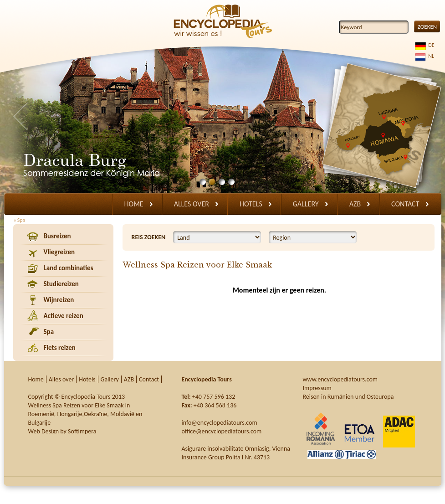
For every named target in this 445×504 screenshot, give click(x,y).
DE (430, 45)
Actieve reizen (64, 316)
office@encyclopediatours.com (222, 431)
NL (430, 56)
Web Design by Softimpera (62, 431)
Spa (49, 332)
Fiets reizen (60, 348)
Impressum (317, 388)
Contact (405, 204)
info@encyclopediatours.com (220, 423)
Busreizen (57, 236)
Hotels (251, 204)
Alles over (192, 204)
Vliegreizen (59, 252)
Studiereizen (61, 284)
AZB (355, 204)
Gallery (306, 204)
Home (134, 204)
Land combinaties (69, 268)
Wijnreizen (59, 300)
